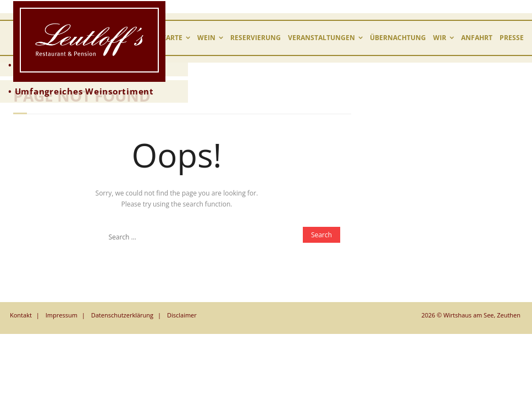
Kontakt (21, 315)
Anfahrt (477, 38)
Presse (512, 38)
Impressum (62, 315)
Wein (206, 38)
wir (440, 38)
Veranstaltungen (322, 38)
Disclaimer (182, 315)
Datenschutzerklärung (122, 315)
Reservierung (256, 38)
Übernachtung (398, 38)
